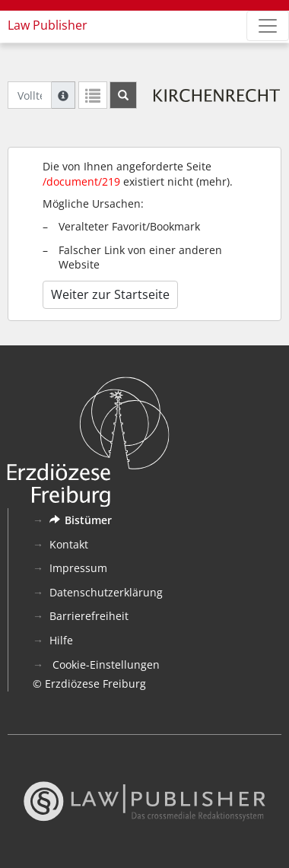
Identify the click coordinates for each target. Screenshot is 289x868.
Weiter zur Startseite (110, 294)
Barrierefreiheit (89, 616)
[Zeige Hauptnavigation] (268, 26)
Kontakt (69, 544)
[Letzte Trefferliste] (93, 95)
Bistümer (81, 520)
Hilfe (61, 640)
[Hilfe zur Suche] (63, 95)
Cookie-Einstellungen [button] (105, 665)
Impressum (78, 568)
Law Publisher (48, 25)
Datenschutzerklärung (106, 592)
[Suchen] (123, 95)
